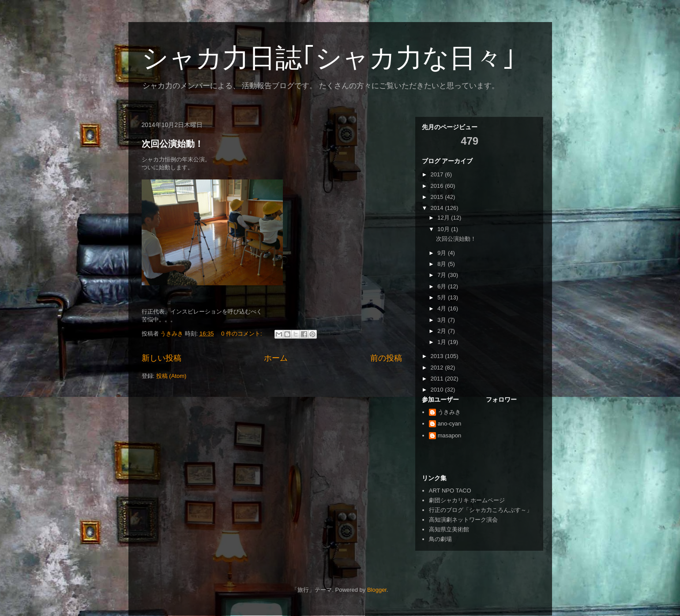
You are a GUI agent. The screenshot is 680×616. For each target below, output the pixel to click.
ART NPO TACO (450, 491)
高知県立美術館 (449, 529)
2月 (443, 331)
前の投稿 (386, 358)
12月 (444, 218)
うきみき (449, 412)
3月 (443, 320)
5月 (443, 297)
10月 (444, 229)
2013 (438, 356)
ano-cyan (449, 424)
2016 (438, 186)
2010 (438, 390)
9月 (443, 253)
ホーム (276, 358)
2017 (438, 174)
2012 (438, 368)
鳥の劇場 (440, 539)
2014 (438, 208)
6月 (443, 286)
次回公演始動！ (173, 144)
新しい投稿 (162, 358)
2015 (438, 197)
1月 (443, 342)
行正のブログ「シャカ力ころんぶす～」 (481, 510)
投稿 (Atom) (171, 376)
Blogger (377, 590)
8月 (443, 264)
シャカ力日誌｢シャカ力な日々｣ (329, 58)
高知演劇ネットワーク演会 (463, 520)
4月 (443, 308)
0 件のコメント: (242, 334)
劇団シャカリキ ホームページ (467, 500)
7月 (443, 275)
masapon (449, 435)
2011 (438, 379)
